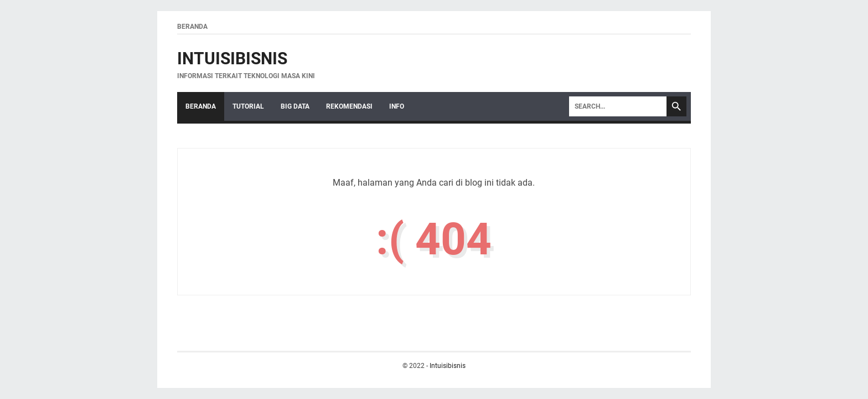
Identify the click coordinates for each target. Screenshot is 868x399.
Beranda (192, 27)
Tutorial (248, 106)
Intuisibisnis (232, 58)
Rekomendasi (349, 106)
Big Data (295, 106)
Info (397, 106)
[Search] (618, 106)
